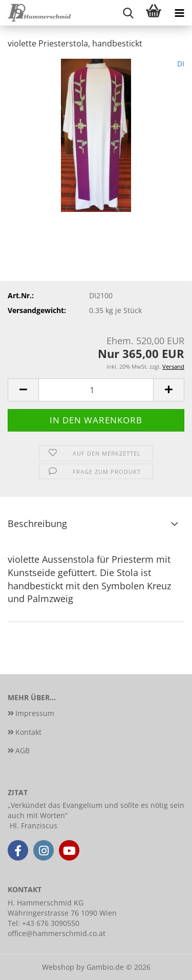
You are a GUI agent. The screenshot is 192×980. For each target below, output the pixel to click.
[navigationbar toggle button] (179, 13)
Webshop (58, 967)
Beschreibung (37, 523)
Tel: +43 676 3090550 (44, 923)
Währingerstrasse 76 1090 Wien (62, 913)
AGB (23, 750)
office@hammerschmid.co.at (57, 933)
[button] (23, 390)
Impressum (35, 713)
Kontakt (28, 732)
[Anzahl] (96, 390)
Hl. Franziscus (34, 826)
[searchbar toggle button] (128, 13)
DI (181, 64)
